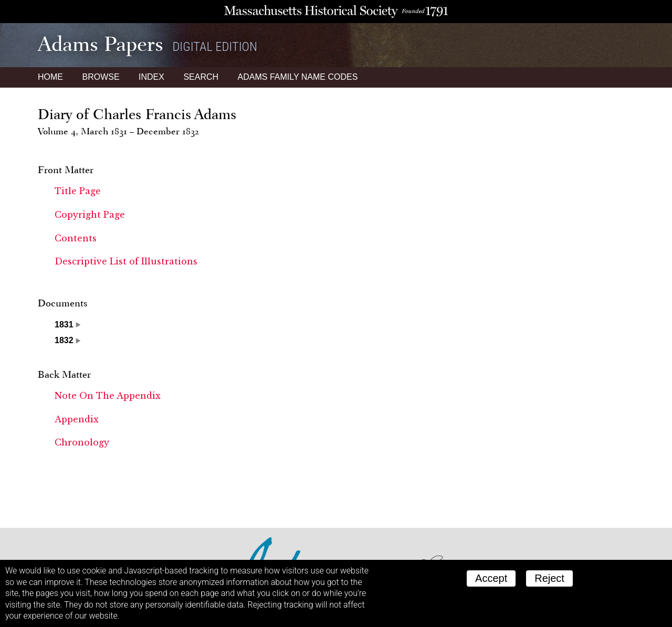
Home (50, 77)
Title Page (78, 191)
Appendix (77, 419)
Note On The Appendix (108, 396)
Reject (549, 578)
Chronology (82, 442)
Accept (491, 578)
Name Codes (298, 77)
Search (201, 77)
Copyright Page (90, 215)
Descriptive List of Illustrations (126, 261)
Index (151, 77)
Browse (101, 77)
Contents (76, 238)
